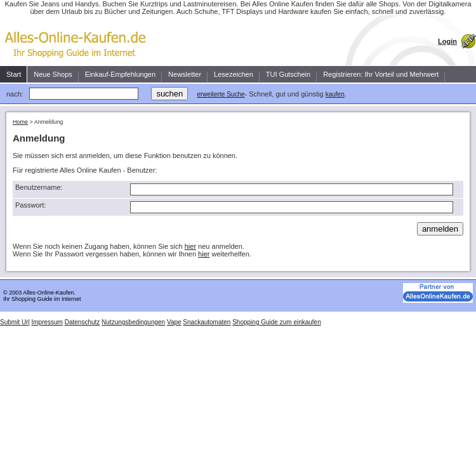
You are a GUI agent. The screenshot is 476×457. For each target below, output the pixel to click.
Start (14, 74)
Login (447, 41)
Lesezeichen (234, 74)
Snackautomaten (207, 322)
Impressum (47, 322)
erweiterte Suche (221, 94)
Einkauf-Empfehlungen (120, 74)
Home (20, 122)
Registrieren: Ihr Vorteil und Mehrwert (381, 74)
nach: (15, 94)
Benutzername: (39, 187)
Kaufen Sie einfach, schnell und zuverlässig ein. (79, 41)
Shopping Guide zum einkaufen (277, 322)
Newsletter (185, 74)
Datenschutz (83, 322)
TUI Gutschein (288, 74)
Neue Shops (53, 74)
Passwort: (30, 205)
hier (190, 246)
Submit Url (15, 322)
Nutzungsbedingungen (133, 322)
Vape (174, 322)
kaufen (335, 94)
